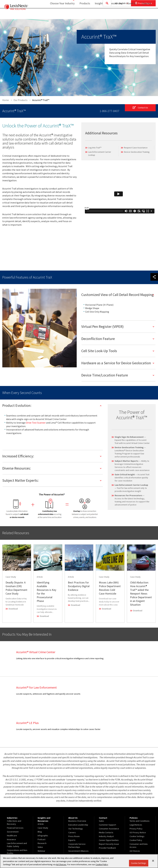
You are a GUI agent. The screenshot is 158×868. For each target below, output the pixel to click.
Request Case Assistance (136, 148)
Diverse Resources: (17, 468)
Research (42, 808)
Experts (72, 805)
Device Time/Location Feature (105, 375)
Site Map (72, 830)
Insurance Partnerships (79, 826)
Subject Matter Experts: (20, 481)
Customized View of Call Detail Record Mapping (117, 295)
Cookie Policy (136, 805)
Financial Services (15, 793)
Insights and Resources (106, 15)
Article (41, 789)
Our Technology (76, 793)
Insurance (11, 804)
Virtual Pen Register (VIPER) (102, 327)
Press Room (74, 801)
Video (40, 812)
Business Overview (77, 786)
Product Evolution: (17, 406)
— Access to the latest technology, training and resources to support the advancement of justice (132, 500)
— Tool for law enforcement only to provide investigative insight (131, 488)
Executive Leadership (78, 790)
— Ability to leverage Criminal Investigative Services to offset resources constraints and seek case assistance (132, 466)
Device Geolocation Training (137, 152)
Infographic (43, 800)
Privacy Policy (136, 793)
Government (13, 796)
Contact (146, 15)
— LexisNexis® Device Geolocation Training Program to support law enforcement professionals (130, 452)
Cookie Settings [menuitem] (137, 801)
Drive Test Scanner (36, 423)
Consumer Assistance (109, 793)
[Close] (153, 861)
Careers (72, 797)
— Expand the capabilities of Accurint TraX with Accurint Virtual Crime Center (132, 440)
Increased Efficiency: (18, 456)
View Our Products (16, 830)
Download (13, 609)
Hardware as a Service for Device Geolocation (116, 363)
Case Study (43, 793)
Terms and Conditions (140, 786)
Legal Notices (136, 790)
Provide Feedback (107, 813)
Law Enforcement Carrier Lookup (100, 154)
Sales (101, 786)
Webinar (41, 816)
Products (83, 15)
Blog (40, 796)
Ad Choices (135, 816)
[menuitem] (83, 15)
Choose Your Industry (58, 15)
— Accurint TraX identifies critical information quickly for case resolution (132, 478)
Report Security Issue (109, 809)
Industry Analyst (106, 801)
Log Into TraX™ (95, 148)
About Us (130, 15)
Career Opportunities (109, 805)
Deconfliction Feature (98, 339)
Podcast (42, 804)
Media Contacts (106, 797)
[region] (79, 861)
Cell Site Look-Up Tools (99, 351)
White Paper (43, 820)
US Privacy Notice (138, 797)
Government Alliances (78, 816)
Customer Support (107, 790)
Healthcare (12, 800)
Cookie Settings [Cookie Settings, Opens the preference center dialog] (139, 863)
